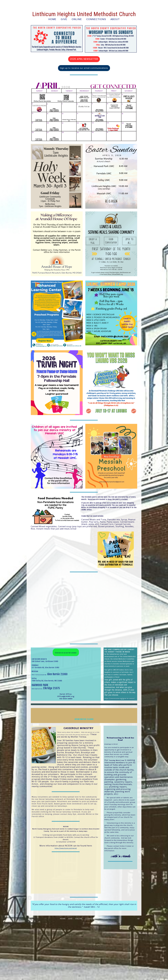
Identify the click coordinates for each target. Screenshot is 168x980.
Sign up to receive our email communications (84, 68)
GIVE (64, 19)
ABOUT (115, 19)
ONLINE (77, 19)
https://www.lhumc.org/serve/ (66, 903)
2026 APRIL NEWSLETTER (84, 59)
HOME (52, 19)
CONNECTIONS (96, 19)
